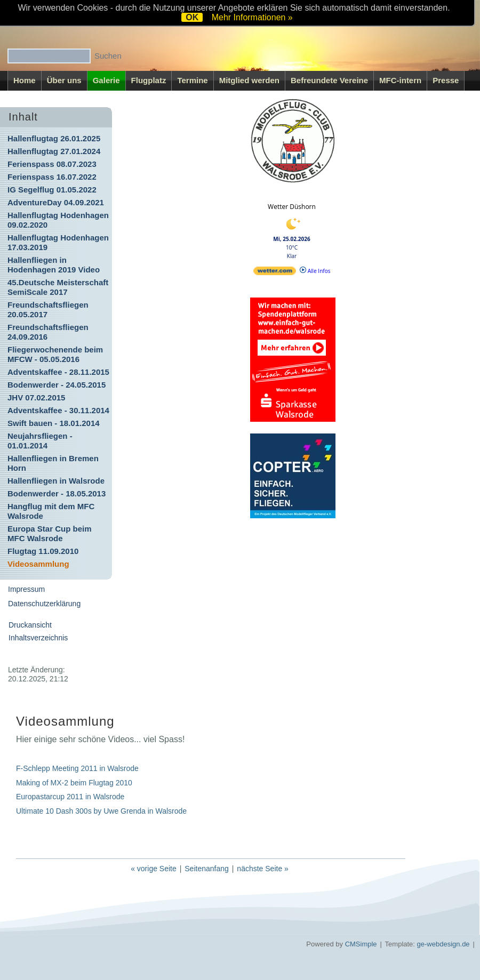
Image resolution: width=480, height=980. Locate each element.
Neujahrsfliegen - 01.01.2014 (40, 441)
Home (25, 80)
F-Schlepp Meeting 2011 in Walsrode (77, 768)
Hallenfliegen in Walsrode (56, 481)
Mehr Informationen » (252, 17)
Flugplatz (149, 80)
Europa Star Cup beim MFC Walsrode (50, 533)
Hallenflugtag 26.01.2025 (54, 138)
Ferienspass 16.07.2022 (52, 177)
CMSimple (361, 944)
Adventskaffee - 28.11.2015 (58, 372)
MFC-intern (400, 80)
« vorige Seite (154, 869)
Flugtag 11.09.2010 (43, 551)
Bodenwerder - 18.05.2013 (57, 493)
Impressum (26, 589)
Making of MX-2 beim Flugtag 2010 (75, 783)
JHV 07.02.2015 (36, 397)
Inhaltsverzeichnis (38, 638)
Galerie (106, 80)
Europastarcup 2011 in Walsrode (71, 797)
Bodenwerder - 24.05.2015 (57, 385)
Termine (192, 80)
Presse (446, 80)
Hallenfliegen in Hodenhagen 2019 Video (54, 265)
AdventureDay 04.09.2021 (56, 202)
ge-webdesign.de (443, 944)
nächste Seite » (263, 869)
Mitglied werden (249, 80)
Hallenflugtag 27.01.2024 (54, 151)
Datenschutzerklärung (44, 604)
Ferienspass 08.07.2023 (52, 164)
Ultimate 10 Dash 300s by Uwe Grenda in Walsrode (101, 811)
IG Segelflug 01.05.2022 (52, 190)
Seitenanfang (207, 869)
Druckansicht (30, 625)
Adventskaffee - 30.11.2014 (58, 410)
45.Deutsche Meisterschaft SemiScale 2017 (58, 287)
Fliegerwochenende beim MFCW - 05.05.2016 (55, 354)
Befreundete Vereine (329, 80)
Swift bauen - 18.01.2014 (54, 423)
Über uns (64, 80)
